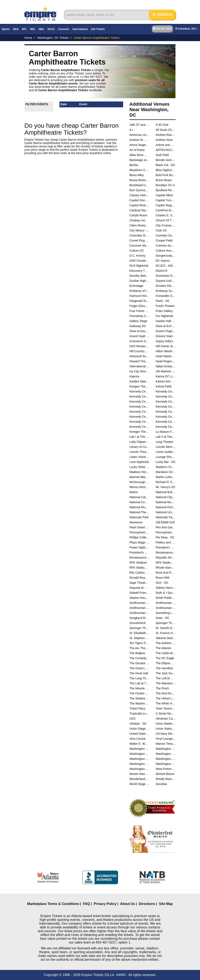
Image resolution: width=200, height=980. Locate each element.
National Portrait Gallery (166, 507)
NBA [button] (41, 29)
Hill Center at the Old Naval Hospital (166, 346)
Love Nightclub (139, 462)
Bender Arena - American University (166, 160)
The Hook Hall (139, 673)
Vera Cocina (137, 739)
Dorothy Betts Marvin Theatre (139, 276)
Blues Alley (137, 175)
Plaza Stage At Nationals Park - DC (139, 542)
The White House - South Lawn (166, 703)
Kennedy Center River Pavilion (166, 407)
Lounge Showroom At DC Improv (166, 457)
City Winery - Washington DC (139, 230)
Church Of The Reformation (166, 220)
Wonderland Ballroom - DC (139, 779)
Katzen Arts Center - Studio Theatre (166, 381)
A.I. (132, 130)
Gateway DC (138, 326)
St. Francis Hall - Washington (166, 633)
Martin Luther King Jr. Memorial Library (166, 477)
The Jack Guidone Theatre (166, 673)
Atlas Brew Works (139, 155)
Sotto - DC (162, 618)
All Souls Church (166, 130)
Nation (134, 492)
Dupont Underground (166, 281)
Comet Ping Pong (139, 240)
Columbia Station (139, 235)
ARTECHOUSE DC (166, 150)
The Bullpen (137, 653)
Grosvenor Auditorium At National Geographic (139, 341)
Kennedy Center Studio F (166, 412)
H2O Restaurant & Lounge (139, 346)
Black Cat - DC (165, 165)
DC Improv (163, 261)
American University (139, 135)
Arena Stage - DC (139, 145)
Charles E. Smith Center (166, 215)
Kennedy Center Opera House (166, 402)
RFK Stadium (138, 563)
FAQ (86, 904)
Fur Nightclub (164, 316)
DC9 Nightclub (139, 266)
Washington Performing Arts (166, 764)
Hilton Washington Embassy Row (166, 351)
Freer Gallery (164, 311)
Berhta (134, 165)
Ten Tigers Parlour (139, 643)
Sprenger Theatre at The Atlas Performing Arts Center (139, 628)
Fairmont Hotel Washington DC (139, 296)
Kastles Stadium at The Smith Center (139, 381)
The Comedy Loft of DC (139, 658)
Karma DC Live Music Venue (166, 376)
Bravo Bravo (164, 180)
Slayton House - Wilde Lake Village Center (139, 598)
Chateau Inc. (138, 220)
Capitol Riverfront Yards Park (139, 205)
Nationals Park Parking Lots (166, 517)
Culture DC (137, 251)
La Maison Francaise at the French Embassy (166, 432)
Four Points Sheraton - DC (139, 311)
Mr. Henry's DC (166, 487)
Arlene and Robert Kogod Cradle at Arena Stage (166, 145)
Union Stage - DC (139, 729)
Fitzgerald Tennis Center (139, 301)
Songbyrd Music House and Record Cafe (139, 618)
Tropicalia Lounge (139, 714)
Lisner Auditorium (166, 452)
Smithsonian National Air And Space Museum (139, 608)
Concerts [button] (64, 29)
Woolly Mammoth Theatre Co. (166, 779)
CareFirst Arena (166, 210)
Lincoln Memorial (166, 447)
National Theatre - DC (139, 512)
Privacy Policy (105, 904)
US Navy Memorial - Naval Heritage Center (166, 734)
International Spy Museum (139, 366)
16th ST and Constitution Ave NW (139, 125)
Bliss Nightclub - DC (166, 170)
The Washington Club (139, 703)
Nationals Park (139, 517)
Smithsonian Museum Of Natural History (166, 603)
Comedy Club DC (166, 235)
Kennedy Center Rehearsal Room (139, 407)
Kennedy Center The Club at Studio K (166, 422)
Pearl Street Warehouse (139, 527)
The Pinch (162, 688)
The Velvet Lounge (166, 698)
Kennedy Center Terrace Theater (139, 422)
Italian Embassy (166, 366)
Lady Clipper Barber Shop (139, 442)
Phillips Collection (139, 537)
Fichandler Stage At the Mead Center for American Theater (166, 296)
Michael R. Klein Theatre (166, 482)
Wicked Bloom (165, 774)
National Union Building (166, 512)
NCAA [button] (51, 29)
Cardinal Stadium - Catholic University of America (139, 210)
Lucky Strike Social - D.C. (139, 467)
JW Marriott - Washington (166, 371)
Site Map (166, 904)
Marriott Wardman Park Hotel (139, 477)
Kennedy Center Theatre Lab (166, 427)
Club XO (161, 230)
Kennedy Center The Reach (139, 427)
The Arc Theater (139, 648)
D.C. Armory (137, 256)
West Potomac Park (166, 769)
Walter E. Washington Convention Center (139, 744)
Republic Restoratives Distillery (166, 558)
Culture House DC (166, 251)
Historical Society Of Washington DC (139, 356)
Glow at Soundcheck (139, 331)
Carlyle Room (138, 215)
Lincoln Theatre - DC (139, 452)
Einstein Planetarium (166, 286)
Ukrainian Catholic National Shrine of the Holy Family (166, 719)
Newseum (136, 522)
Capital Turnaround (166, 200)
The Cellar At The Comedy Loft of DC (166, 653)
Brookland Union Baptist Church (139, 185)
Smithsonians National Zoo (139, 613)
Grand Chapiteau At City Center (166, 331)
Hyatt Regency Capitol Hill (166, 361)
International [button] (80, 29)
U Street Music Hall (166, 714)
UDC (133, 719)
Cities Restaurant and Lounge (139, 225)
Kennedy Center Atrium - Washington (139, 391)
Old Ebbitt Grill (165, 522)
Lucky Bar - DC (166, 462)
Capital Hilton (164, 195)
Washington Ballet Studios (139, 749)
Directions (147, 904)
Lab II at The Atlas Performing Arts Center (166, 437)
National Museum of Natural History (139, 507)
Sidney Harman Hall (166, 588)
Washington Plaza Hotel (139, 769)
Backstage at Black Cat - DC (139, 160)
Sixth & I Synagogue (166, 593)
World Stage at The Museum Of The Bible (139, 784)
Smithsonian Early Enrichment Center (139, 603)
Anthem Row (164, 140)
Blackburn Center (139, 170)
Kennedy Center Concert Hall (166, 391)
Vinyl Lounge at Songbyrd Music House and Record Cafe (166, 739)
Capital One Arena (139, 200)
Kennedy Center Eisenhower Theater (139, 396)
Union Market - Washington (166, 724)
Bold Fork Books (166, 175)
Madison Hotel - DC (139, 472)
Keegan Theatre (139, 386)
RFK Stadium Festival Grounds (166, 563)
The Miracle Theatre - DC (139, 688)
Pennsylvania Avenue (166, 532)
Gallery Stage (138, 321)
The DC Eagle (165, 658)
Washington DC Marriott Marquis (139, 754)
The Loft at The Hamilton (139, 683)
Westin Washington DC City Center (139, 774)
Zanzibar (161, 784)
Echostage (136, 286)
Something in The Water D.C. (166, 613)
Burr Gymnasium (139, 190)
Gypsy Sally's (164, 341)
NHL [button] (33, 29)
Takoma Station (166, 638)
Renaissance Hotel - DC (166, 552)
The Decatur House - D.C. (139, 663)
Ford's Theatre (165, 306)
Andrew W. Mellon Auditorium (139, 140)
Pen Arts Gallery (166, 527)
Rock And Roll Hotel (166, 573)
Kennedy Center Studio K (139, 417)
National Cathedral (139, 497)
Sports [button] (6, 29)
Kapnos (134, 376)
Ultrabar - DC (138, 724)
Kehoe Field (164, 386)
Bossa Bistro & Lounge (139, 180)
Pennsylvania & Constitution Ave (139, 532)
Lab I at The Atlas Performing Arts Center (139, 437)
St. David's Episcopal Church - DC (166, 628)
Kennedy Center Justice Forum (139, 402)
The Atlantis (163, 648)
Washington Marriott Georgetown (166, 759)
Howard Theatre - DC (139, 361)
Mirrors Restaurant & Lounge (139, 487)
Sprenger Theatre (166, 623)
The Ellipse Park (166, 663)
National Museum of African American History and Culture (166, 502)
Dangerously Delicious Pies (166, 256)
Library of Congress (139, 447)
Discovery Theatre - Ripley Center (139, 271)
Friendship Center (139, 316)
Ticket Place (137, 708)
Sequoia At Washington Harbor (139, 588)
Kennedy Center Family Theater (166, 396)
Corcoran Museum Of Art (139, 246)
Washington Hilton (139, 759)
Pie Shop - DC (165, 537)
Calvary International (139, 195)
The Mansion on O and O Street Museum (166, 683)
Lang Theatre (164, 442)
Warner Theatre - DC (166, 744)
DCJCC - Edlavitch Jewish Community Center (166, 266)
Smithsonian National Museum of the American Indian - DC (166, 608)
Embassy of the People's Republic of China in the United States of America (139, 291)
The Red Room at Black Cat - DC (166, 693)
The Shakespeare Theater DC (139, 698)
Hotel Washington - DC (166, 356)
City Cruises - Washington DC (166, 225)
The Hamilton (164, 668)
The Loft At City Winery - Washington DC (166, 678)
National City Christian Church (166, 497)
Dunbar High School (139, 281)
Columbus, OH (186, 29)
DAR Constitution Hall (139, 261)
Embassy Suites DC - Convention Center (166, 291)
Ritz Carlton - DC (139, 573)
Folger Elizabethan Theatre (139, 306)
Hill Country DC (139, 351)
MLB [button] (16, 29)
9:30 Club (162, 125)
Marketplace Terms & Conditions (53, 904)
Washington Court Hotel (166, 749)
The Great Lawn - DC (139, 668)
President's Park (166, 547)
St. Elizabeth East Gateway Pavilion (139, 633)
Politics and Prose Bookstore (166, 542)
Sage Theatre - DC (139, 583)
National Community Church (139, 502)
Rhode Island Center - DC (166, 568)
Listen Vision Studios (139, 457)
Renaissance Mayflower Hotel (139, 558)
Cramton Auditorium (166, 246)
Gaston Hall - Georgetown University (166, 321)
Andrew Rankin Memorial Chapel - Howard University (166, 135)
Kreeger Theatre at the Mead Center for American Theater (139, 432)
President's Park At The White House (139, 552)
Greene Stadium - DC (166, 336)
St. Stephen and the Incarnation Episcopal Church (139, 638)
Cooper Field (164, 240)
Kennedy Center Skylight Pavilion (139, 412)
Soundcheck (137, 623)
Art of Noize (137, 150)
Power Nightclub (139, 547)
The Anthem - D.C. (166, 643)
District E (162, 271)
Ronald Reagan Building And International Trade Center (139, 578)
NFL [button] (24, 29)
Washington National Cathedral (139, 764)
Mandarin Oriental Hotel (166, 472)
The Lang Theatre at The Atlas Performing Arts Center (139, 678)
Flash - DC (163, 301)
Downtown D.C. (166, 276)
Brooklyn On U (165, 185)
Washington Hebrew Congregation (166, 754)
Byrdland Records (166, 190)
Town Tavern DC (166, 708)
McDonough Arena (139, 482)
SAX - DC (162, 583)
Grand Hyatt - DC (139, 336)
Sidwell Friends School (139, 593)
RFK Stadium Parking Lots (139, 568)
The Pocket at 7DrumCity (139, 693)
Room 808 (162, 578)
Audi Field (162, 155)
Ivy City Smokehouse (139, 371)
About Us (128, 904)
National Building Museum (166, 492)
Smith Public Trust (166, 598)
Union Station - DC (166, 729)
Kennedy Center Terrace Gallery (166, 417)
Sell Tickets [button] (98, 29)
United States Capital (139, 734)
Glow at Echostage (166, 326)
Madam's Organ (166, 467)
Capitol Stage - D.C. (166, 205)
